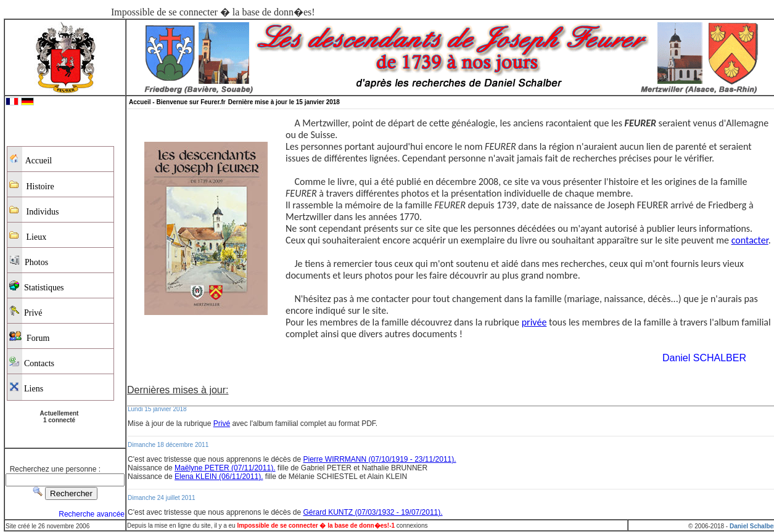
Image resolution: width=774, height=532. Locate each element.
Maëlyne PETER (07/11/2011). (225, 468)
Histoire (32, 185)
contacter (750, 240)
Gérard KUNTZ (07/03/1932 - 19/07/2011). (373, 512)
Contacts (32, 362)
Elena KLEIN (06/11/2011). (219, 477)
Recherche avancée (92, 514)
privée (534, 322)
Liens (26, 387)
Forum (29, 337)
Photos (29, 261)
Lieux (28, 236)
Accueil (31, 160)
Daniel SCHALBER (704, 358)
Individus (34, 211)
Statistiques (37, 286)
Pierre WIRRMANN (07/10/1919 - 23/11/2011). (379, 459)
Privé (26, 312)
